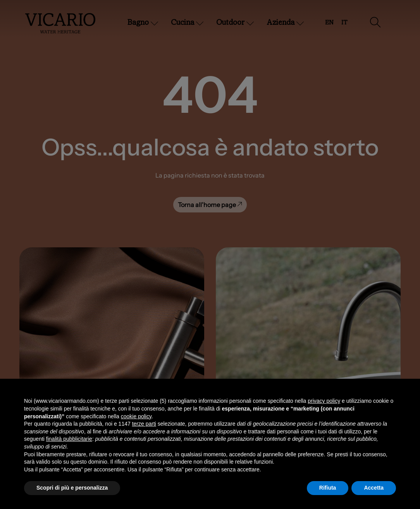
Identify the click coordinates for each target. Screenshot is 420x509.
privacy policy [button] (324, 401)
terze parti (144, 424)
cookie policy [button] (136, 416)
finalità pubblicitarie (69, 439)
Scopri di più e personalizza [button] (72, 488)
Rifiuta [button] (328, 488)
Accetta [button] (374, 488)
